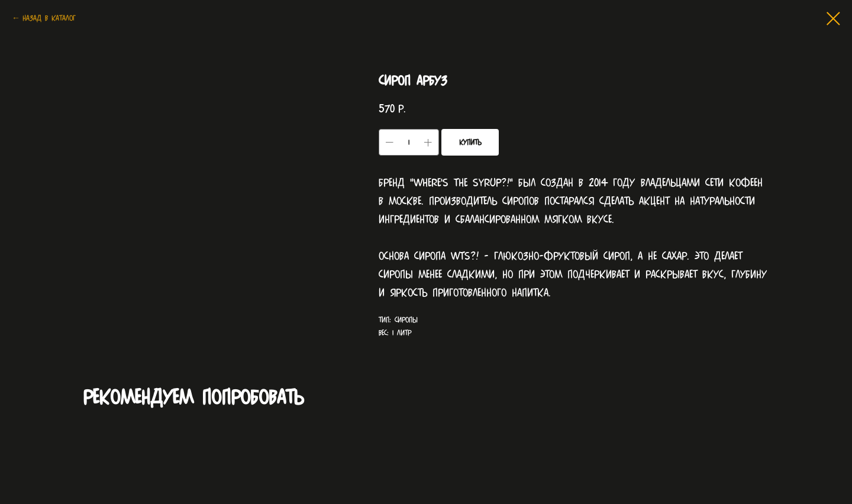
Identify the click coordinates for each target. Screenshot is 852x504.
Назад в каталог (49, 18)
